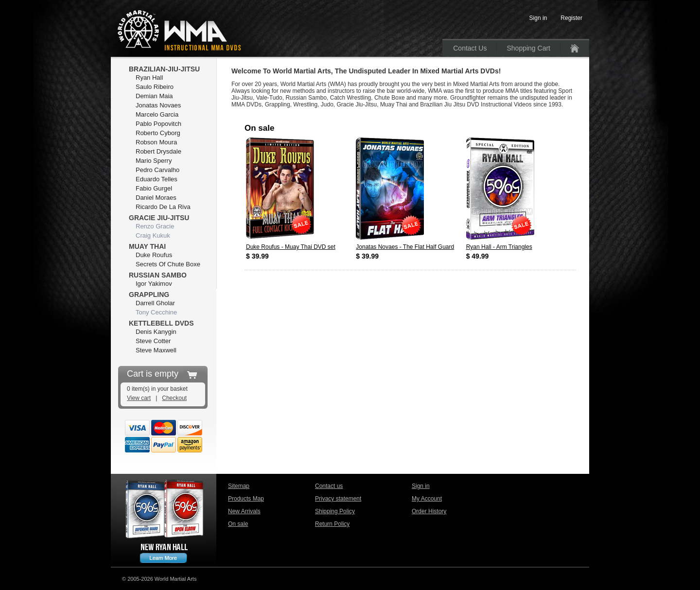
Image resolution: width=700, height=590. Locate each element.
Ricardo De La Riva (163, 207)
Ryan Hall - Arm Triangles (499, 247)
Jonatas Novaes (158, 105)
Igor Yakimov (154, 284)
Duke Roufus (154, 255)
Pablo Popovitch (158, 124)
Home (575, 48)
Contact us (329, 486)
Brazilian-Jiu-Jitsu (164, 69)
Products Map (246, 499)
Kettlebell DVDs (161, 323)
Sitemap (239, 486)
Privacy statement (338, 499)
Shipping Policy (335, 511)
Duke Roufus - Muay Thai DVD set (291, 247)
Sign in (421, 486)
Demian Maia (154, 96)
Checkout (174, 398)
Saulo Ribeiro (155, 87)
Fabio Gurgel (154, 188)
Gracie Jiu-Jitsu (159, 218)
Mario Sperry (154, 161)
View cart (139, 398)
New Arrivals (244, 511)
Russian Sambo (158, 275)
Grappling (149, 295)
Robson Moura (156, 142)
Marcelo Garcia (157, 114)
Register (571, 18)
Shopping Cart (528, 48)
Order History (429, 511)
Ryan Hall (149, 78)
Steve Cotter (153, 341)
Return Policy (332, 524)
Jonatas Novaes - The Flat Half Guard (405, 247)
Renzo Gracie (155, 226)
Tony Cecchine (156, 312)
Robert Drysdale (158, 151)
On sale (238, 524)
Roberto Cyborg (158, 133)
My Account (427, 499)
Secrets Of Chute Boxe (168, 264)
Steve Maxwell (156, 350)
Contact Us (470, 48)
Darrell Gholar (155, 303)
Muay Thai (147, 246)
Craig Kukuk (153, 235)
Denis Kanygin (156, 332)
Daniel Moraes (156, 198)
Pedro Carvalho (157, 170)
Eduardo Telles (157, 179)
